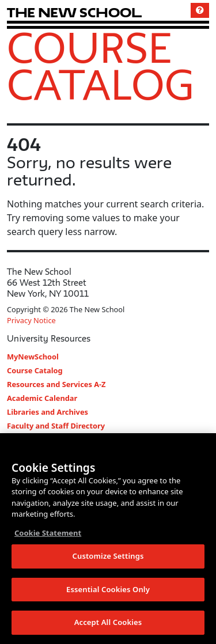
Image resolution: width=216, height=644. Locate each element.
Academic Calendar (42, 398)
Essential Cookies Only (108, 589)
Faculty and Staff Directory (56, 426)
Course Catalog (101, 66)
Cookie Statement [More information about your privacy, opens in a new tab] (48, 533)
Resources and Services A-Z (56, 384)
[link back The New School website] (74, 12)
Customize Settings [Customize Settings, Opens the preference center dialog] (108, 556)
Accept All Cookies (108, 622)
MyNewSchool (33, 357)
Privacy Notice (31, 320)
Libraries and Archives (48, 412)
